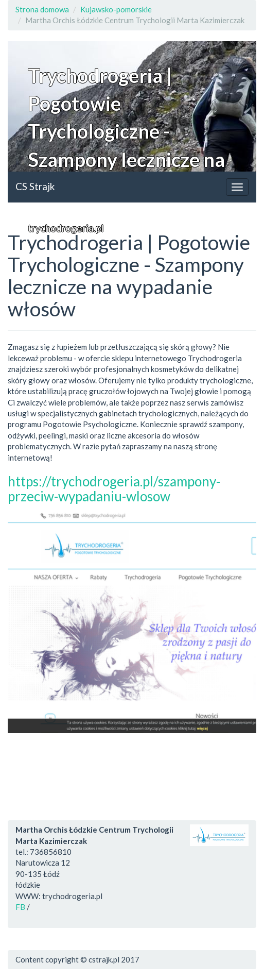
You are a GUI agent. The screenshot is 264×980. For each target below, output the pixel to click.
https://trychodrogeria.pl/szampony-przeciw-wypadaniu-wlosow (114, 489)
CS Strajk (35, 186)
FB (20, 907)
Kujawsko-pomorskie (116, 9)
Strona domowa (42, 9)
